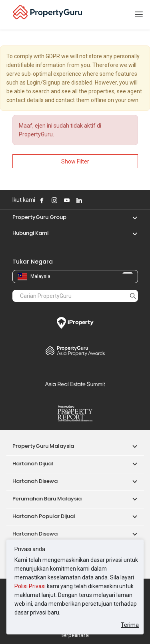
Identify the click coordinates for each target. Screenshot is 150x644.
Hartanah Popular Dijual (44, 516)
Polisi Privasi (30, 586)
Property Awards (75, 351)
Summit (75, 384)
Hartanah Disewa (35, 481)
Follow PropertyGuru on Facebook (42, 200)
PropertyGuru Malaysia (43, 446)
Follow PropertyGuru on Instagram (54, 200)
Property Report (75, 414)
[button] (131, 217)
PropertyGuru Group (39, 217)
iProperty (75, 323)
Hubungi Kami (30, 233)
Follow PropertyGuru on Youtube (67, 200)
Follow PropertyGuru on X (90, 200)
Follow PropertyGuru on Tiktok (99, 200)
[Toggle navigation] (139, 15)
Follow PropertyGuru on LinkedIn (79, 200)
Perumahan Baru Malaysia (47, 499)
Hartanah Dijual (33, 464)
